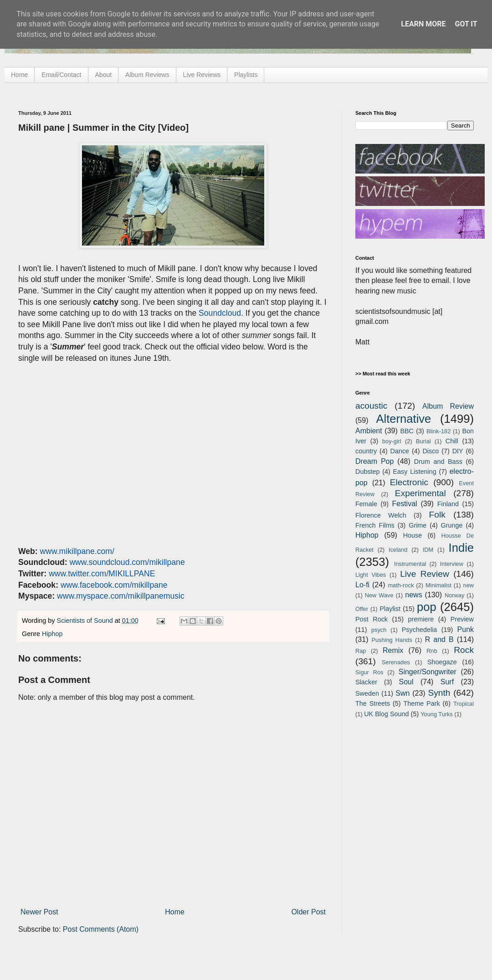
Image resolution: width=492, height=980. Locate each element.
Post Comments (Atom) (101, 929)
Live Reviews (202, 75)
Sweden (367, 693)
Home (19, 75)
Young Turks (437, 714)
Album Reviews (147, 75)
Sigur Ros (369, 672)
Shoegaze (442, 662)
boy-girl (392, 441)
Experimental (420, 493)
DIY (458, 451)
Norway (454, 595)
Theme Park (422, 703)
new (469, 585)
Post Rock (372, 619)
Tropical (464, 704)
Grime (418, 525)
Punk (466, 629)
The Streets (373, 703)
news (413, 595)
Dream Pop (374, 461)
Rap (361, 651)
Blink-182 (438, 431)
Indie (461, 548)
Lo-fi (362, 585)
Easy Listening (415, 472)
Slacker (366, 682)
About (104, 75)
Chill (452, 441)
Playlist (390, 609)
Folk (437, 515)
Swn (402, 693)
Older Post (308, 912)
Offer (362, 609)
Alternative (403, 419)
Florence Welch (381, 515)
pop (427, 607)
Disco (430, 451)
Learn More (423, 24)
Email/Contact (61, 75)
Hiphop (52, 634)
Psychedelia (420, 630)
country (366, 451)
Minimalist (438, 585)
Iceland (398, 550)
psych (379, 630)
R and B (439, 639)
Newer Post (39, 912)
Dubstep (368, 472)
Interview (452, 564)
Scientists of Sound (86, 621)
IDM (428, 550)
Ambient (369, 431)
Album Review (448, 406)
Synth (439, 693)
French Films (375, 525)
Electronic (409, 482)
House (413, 535)
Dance (400, 451)
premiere (421, 619)
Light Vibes (371, 575)
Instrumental (410, 564)
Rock (464, 650)
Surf (447, 682)
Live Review (425, 574)
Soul (406, 682)
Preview (462, 619)
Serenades (396, 662)
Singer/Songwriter (428, 672)
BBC (407, 431)
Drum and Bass (438, 462)
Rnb (432, 651)
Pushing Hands (392, 640)
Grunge (452, 525)
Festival (404, 504)
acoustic (371, 406)
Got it (466, 24)
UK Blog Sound (386, 714)
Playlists (246, 75)
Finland (448, 504)
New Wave (379, 595)
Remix (393, 650)
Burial (423, 441)
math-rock (401, 585)
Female (366, 504)
